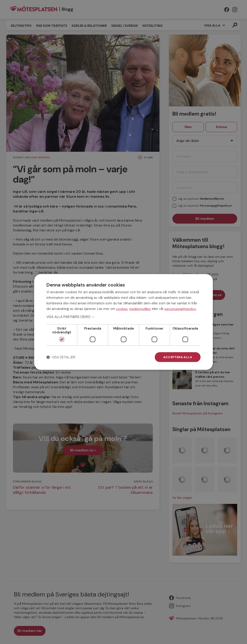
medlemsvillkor (140, 309)
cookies (122, 309)
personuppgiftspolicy (180, 309)
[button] (123, 317)
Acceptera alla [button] (178, 357)
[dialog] (123, 322)
